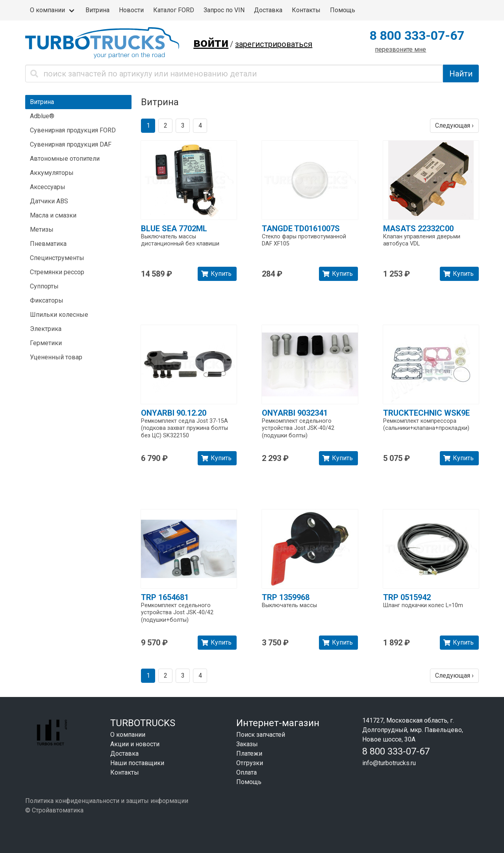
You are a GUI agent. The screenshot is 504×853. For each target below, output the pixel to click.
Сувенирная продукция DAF (71, 144)
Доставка (268, 10)
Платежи (249, 754)
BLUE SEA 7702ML (174, 229)
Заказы (247, 744)
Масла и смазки (53, 215)
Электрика (46, 329)
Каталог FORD (174, 10)
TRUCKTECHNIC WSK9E (426, 413)
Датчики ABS (49, 201)
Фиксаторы (47, 300)
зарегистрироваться (274, 44)
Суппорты (44, 286)
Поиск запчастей (261, 735)
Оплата (246, 772)
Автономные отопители (65, 159)
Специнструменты (57, 258)
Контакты (306, 10)
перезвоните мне (400, 49)
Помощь (343, 10)
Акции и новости (135, 744)
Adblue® (42, 116)
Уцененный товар (56, 357)
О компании (47, 10)
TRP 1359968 (286, 597)
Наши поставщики (137, 763)
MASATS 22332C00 (418, 229)
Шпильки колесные (59, 315)
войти (211, 43)
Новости (131, 10)
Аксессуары (48, 187)
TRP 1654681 (165, 597)
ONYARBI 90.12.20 (174, 413)
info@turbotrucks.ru (389, 763)
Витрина (97, 10)
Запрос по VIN (224, 10)
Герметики (46, 343)
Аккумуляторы (52, 173)
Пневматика (48, 244)
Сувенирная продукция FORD (73, 130)
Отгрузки (250, 763)
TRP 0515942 (407, 597)
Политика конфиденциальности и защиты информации (107, 801)
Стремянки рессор (57, 272)
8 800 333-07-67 (417, 35)
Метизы (42, 230)
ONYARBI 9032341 (295, 413)
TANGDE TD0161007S (301, 229)
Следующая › (454, 125)
